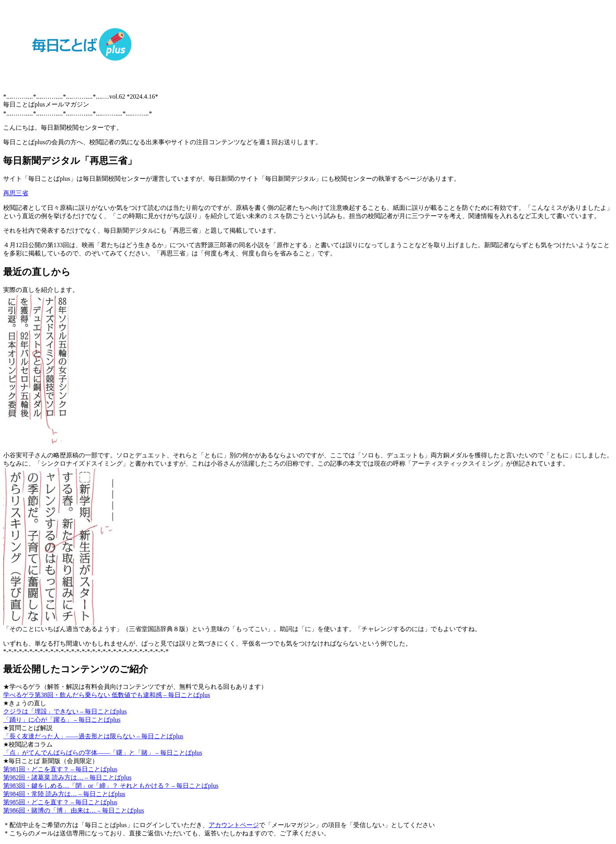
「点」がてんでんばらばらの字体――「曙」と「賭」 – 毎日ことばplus (103, 753)
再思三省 (16, 193)
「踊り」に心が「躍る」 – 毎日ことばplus (62, 720)
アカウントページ (234, 825)
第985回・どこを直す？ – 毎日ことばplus (60, 802)
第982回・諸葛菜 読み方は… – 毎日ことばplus (67, 777)
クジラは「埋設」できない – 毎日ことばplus (65, 711)
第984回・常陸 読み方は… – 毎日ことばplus (64, 794)
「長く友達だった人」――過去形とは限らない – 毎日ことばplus (93, 736)
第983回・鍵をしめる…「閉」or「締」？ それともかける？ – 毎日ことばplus (111, 786)
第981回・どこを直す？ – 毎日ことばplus (60, 769)
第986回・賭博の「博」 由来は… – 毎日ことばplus (74, 810)
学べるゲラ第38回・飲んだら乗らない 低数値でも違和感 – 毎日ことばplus (107, 695)
